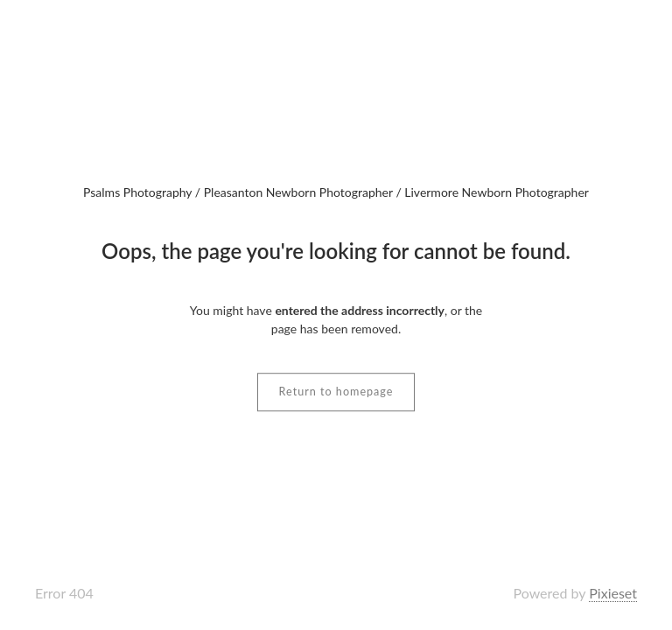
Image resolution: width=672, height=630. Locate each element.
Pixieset (613, 593)
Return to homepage (336, 392)
